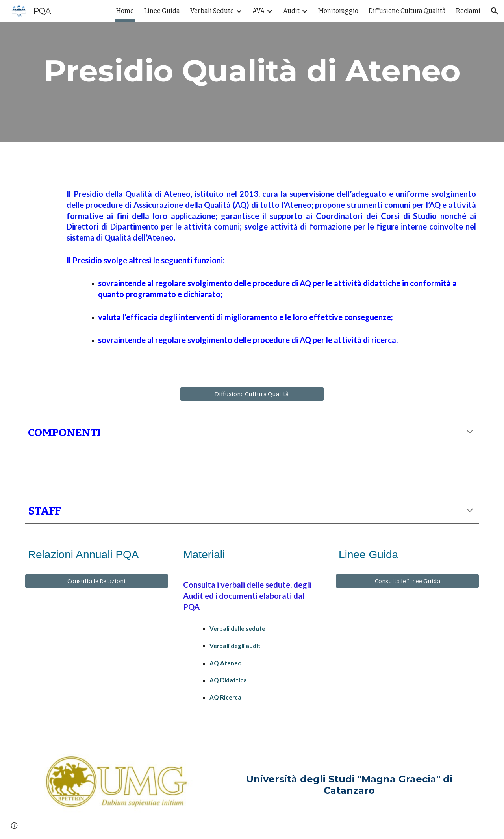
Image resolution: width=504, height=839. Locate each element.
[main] (252, 71)
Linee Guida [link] (162, 11)
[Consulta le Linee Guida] (407, 581)
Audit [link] (291, 11)
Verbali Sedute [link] (212, 11)
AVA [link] (258, 11)
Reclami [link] (468, 11)
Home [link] (125, 11)
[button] (495, 11)
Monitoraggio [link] (338, 11)
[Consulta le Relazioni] (97, 581)
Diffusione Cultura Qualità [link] (407, 11)
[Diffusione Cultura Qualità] (252, 394)
